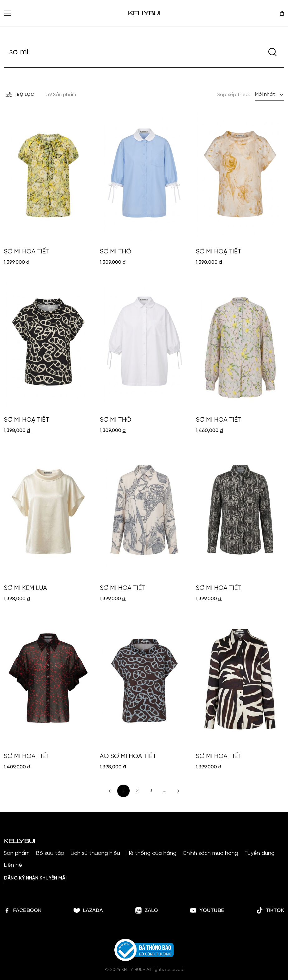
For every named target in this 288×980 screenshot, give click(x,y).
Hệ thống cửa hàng (151, 854)
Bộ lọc (20, 95)
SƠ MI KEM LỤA (25, 588)
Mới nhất (265, 94)
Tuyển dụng (259, 854)
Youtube (207, 910)
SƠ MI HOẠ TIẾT (218, 252)
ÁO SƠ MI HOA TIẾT (128, 756)
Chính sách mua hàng (210, 854)
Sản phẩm (17, 854)
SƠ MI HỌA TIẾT (27, 252)
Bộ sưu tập (50, 854)
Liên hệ (13, 865)
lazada (88, 910)
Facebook (23, 910)
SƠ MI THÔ (115, 252)
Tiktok (270, 910)
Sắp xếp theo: (234, 95)
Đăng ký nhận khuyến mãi (35, 878)
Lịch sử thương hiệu (95, 854)
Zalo (147, 910)
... (165, 791)
